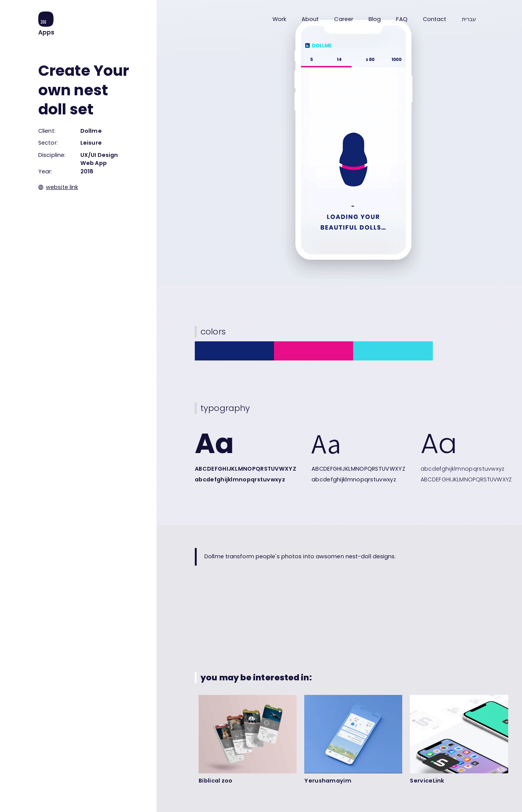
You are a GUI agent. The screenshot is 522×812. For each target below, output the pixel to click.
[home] (46, 24)
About (310, 19)
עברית (469, 19)
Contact (435, 19)
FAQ (402, 19)
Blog (375, 19)
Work (279, 19)
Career (344, 19)
